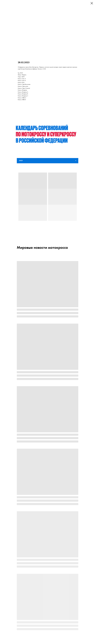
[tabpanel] (47, 201)
